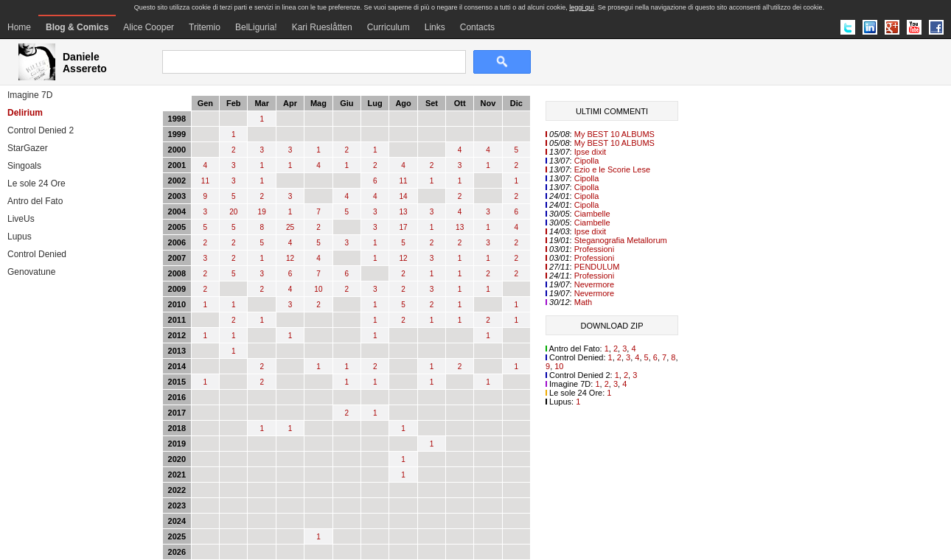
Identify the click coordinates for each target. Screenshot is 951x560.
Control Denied (37, 254)
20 (233, 212)
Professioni (594, 249)
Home (19, 27)
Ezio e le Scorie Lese (612, 169)
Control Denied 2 (41, 130)
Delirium (25, 113)
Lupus (20, 237)
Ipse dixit (590, 152)
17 (404, 227)
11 (205, 181)
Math (583, 302)
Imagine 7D (30, 95)
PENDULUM (597, 267)
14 (404, 196)
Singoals (24, 166)
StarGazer (28, 148)
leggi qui (582, 7)
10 (318, 289)
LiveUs (21, 219)
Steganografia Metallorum (621, 240)
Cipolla (587, 161)
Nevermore (594, 284)
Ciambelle (592, 214)
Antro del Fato (35, 201)
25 (290, 227)
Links (435, 27)
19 (262, 212)
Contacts (477, 27)
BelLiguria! (256, 27)
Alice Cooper (149, 27)
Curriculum (389, 27)
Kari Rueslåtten (322, 27)
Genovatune (31, 272)
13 (404, 212)
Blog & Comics (77, 27)
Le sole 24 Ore (36, 183)
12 (290, 258)
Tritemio (205, 27)
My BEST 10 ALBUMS (614, 134)
